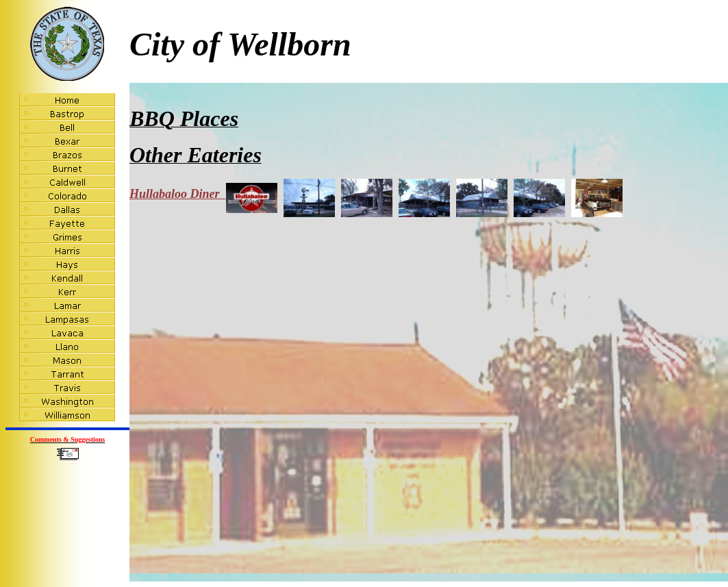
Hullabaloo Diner (203, 194)
